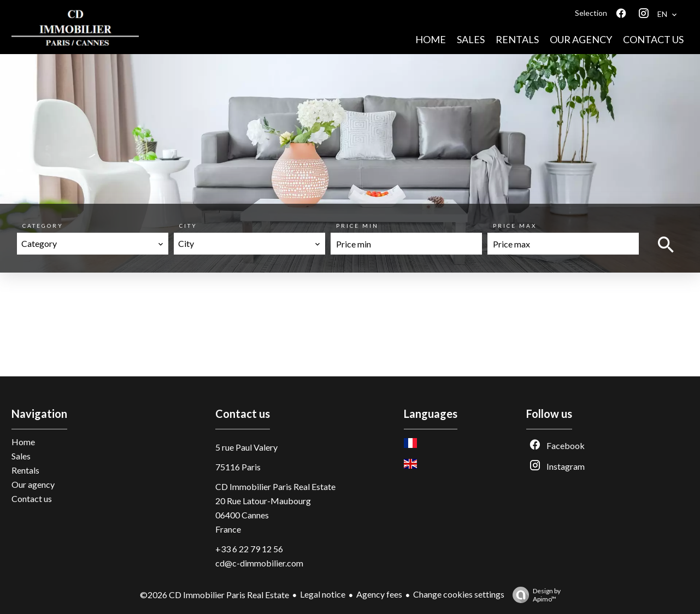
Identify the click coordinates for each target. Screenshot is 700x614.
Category (43, 226)
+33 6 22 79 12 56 (249, 549)
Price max (515, 226)
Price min (357, 226)
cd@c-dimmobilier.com (259, 563)
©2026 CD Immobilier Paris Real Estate (214, 595)
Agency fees (379, 594)
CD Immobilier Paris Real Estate (275, 486)
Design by (534, 595)
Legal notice (323, 594)
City (188, 226)
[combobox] (93, 244)
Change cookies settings (459, 594)
